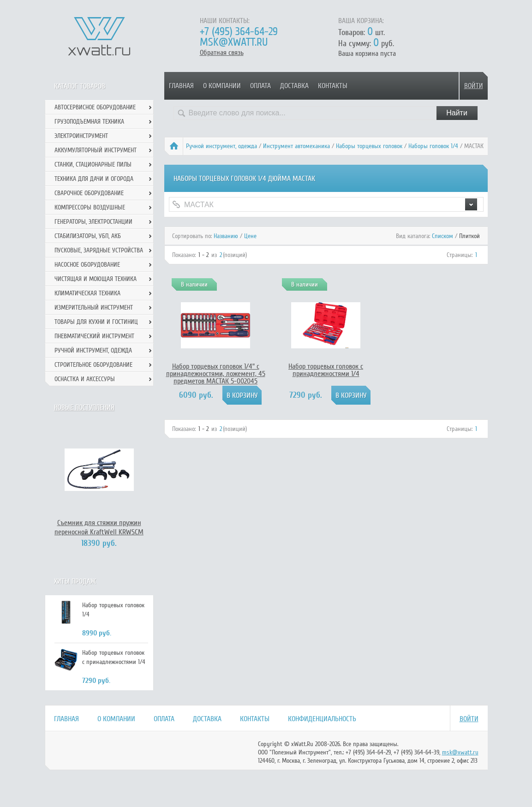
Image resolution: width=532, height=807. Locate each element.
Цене (250, 236)
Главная (181, 86)
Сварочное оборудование (89, 193)
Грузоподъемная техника (89, 122)
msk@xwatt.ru (234, 42)
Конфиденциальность (322, 719)
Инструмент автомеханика (296, 146)
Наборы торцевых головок (369, 146)
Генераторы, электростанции (93, 222)
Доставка (294, 86)
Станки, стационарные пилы (93, 164)
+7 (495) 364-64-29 (239, 32)
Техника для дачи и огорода (94, 179)
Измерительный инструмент (94, 308)
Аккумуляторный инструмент (96, 150)
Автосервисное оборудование (95, 107)
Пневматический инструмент (94, 336)
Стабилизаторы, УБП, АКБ (88, 236)
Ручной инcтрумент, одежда (221, 146)
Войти (474, 86)
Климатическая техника (87, 293)
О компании (222, 86)
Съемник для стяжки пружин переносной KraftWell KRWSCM (99, 527)
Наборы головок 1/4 (433, 146)
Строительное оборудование (93, 365)
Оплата (260, 86)
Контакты (333, 86)
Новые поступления (84, 407)
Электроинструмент (81, 136)
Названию (226, 236)
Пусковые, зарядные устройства (99, 250)
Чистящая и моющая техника (96, 279)
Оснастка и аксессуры (85, 379)
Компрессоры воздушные (90, 207)
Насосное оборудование (87, 265)
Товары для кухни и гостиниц (96, 322)
